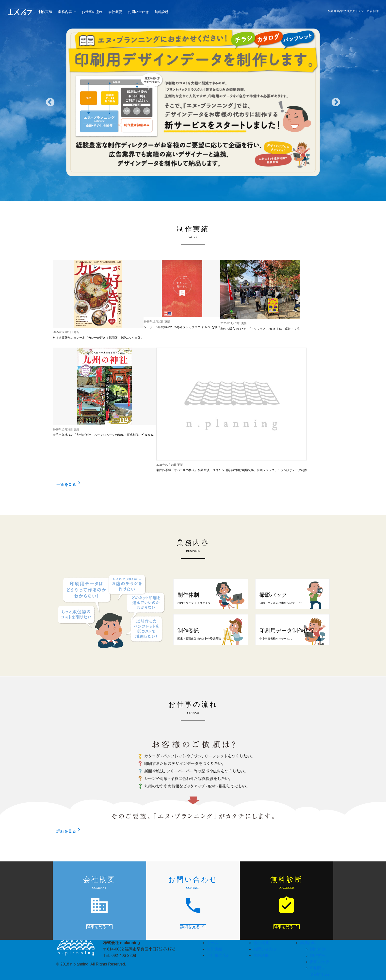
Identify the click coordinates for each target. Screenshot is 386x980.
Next (336, 103)
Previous (50, 103)
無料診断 (161, 12)
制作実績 (45, 12)
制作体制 (318, 949)
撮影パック (320, 962)
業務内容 (65, 12)
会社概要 (115, 12)
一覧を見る (69, 484)
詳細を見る (69, 831)
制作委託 (318, 956)
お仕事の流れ (92, 12)
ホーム (212, 943)
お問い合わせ (138, 12)
